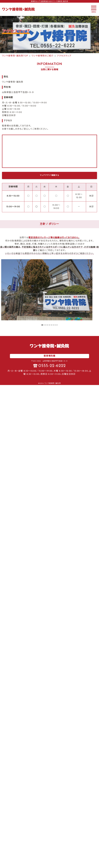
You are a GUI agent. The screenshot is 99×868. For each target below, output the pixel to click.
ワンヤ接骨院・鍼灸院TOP (15, 56)
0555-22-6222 (52, 366)
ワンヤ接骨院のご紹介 (43, 56)
